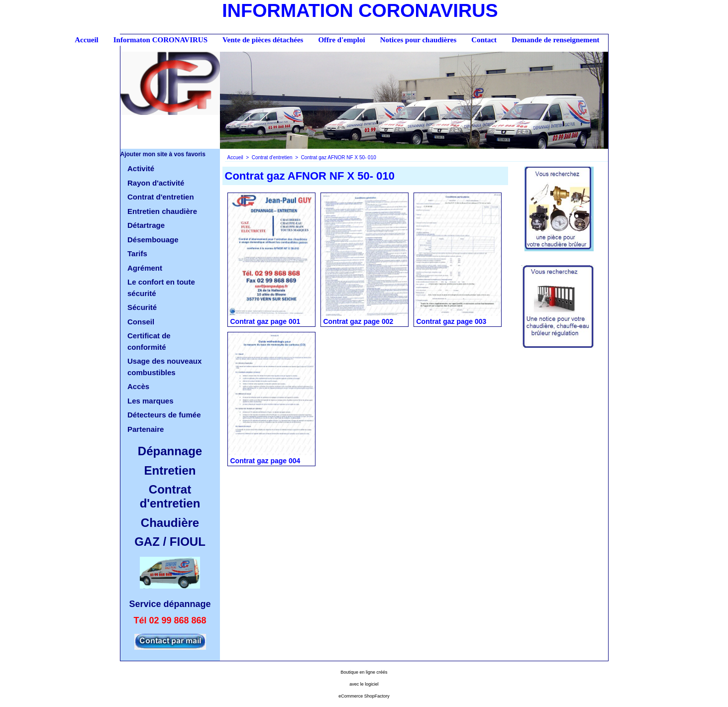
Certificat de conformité (149, 341)
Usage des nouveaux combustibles (164, 367)
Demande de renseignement (555, 40)
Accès (138, 386)
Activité (141, 168)
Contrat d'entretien (161, 197)
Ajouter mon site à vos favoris (163, 154)
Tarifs (137, 253)
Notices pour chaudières (418, 40)
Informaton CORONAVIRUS (160, 40)
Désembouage (153, 240)
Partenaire (146, 429)
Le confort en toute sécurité (161, 288)
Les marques (151, 401)
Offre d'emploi (341, 40)
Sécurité (142, 307)
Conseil (141, 322)
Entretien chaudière (162, 211)
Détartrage (146, 225)
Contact (484, 40)
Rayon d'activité (156, 183)
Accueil (86, 40)
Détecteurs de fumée (164, 415)
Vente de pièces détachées (263, 40)
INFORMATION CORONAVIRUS (360, 10)
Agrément (145, 268)
